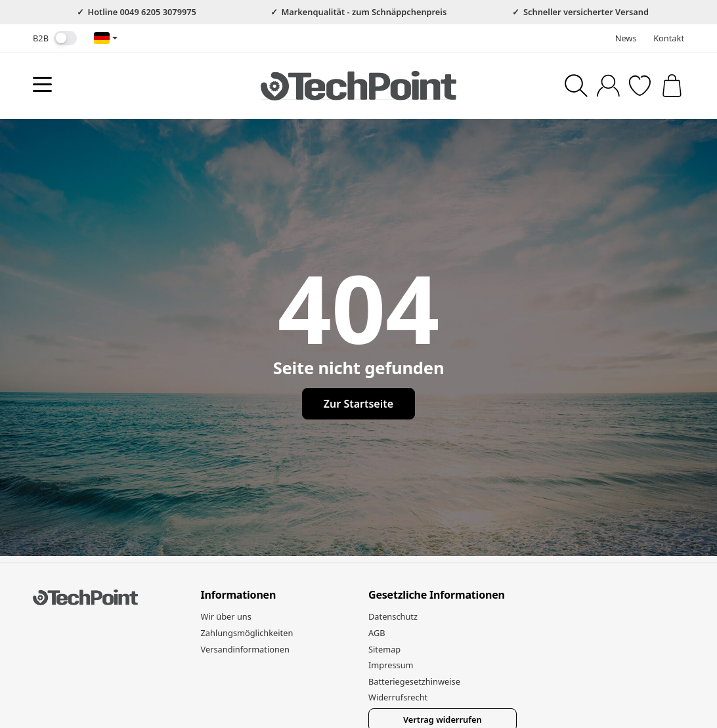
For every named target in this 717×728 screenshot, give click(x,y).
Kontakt (669, 38)
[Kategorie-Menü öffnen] (42, 84)
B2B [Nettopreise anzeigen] (55, 38)
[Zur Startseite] (358, 85)
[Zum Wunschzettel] (640, 86)
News (626, 38)
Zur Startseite (358, 404)
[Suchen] (576, 86)
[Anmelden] (608, 86)
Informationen (239, 595)
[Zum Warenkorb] (672, 86)
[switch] (65, 38)
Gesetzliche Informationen (437, 595)
